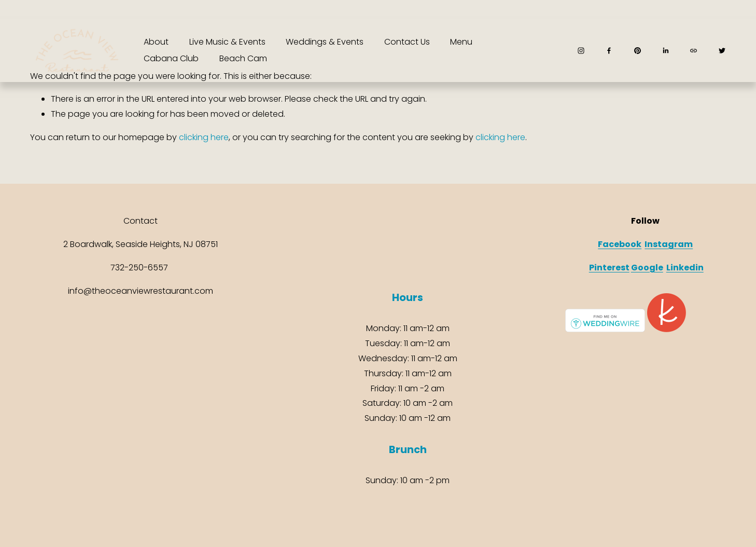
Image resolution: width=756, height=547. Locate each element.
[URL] (694, 51)
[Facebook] (609, 51)
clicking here (204, 137)
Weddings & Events (325, 42)
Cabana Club (171, 58)
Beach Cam (243, 58)
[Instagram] (581, 51)
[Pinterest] (638, 51)
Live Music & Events (227, 42)
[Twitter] (722, 51)
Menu (461, 42)
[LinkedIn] (666, 51)
